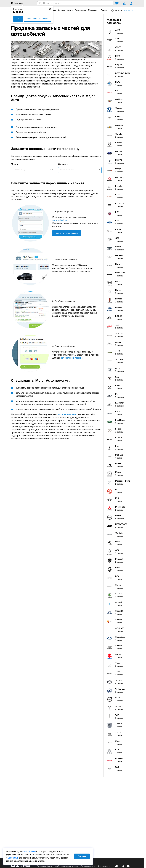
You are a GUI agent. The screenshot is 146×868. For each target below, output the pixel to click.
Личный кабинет (44, 866)
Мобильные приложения (66, 866)
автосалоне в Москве (72, 358)
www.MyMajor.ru (60, 220)
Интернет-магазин (67, 415)
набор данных (29, 852)
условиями (13, 858)
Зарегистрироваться (67, 233)
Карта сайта (104, 866)
